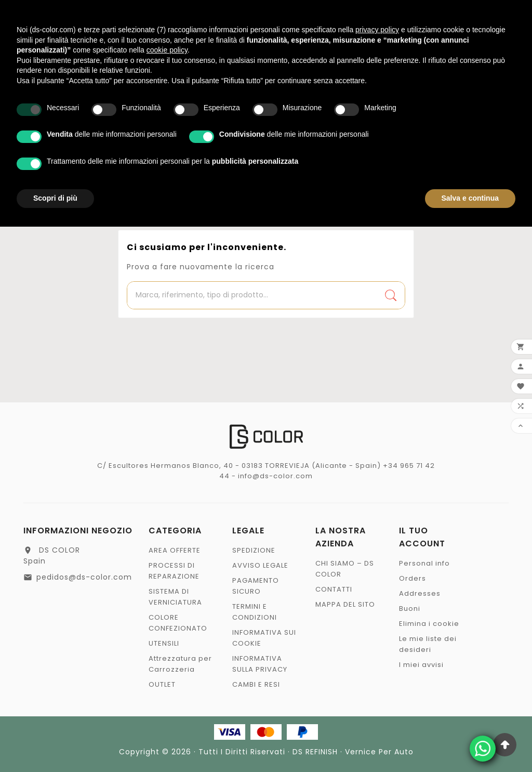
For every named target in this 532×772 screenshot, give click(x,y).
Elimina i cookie (429, 624)
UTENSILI (164, 643)
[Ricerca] (252, 295)
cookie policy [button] (167, 50)
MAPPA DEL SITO (345, 604)
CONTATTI (334, 589)
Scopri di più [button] (55, 198)
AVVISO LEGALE (260, 565)
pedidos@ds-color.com (84, 577)
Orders (413, 578)
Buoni (410, 609)
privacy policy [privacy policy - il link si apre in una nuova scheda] (377, 30)
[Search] (391, 295)
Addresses (420, 593)
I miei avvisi (421, 665)
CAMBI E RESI (256, 684)
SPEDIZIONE (254, 550)
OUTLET (162, 684)
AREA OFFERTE (175, 550)
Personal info (424, 563)
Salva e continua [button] (470, 198)
